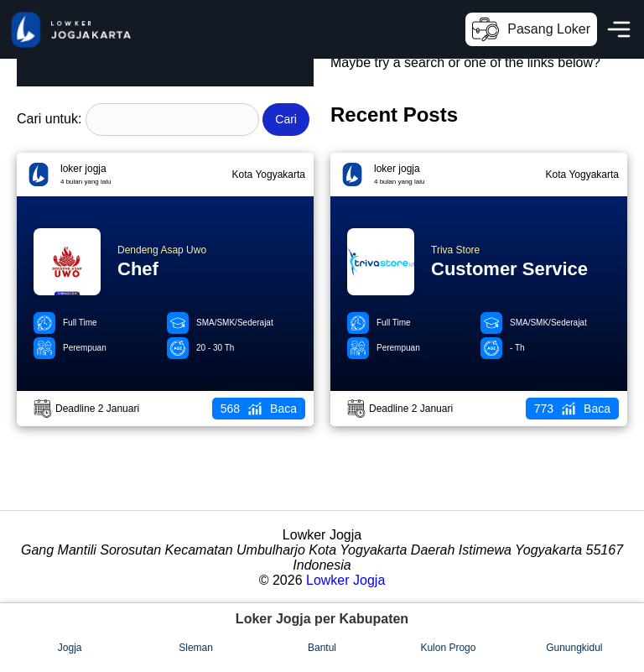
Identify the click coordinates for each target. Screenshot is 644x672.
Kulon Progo (448, 648)
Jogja (70, 648)
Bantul (322, 648)
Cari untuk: (49, 119)
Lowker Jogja (345, 580)
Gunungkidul (574, 648)
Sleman (196, 648)
